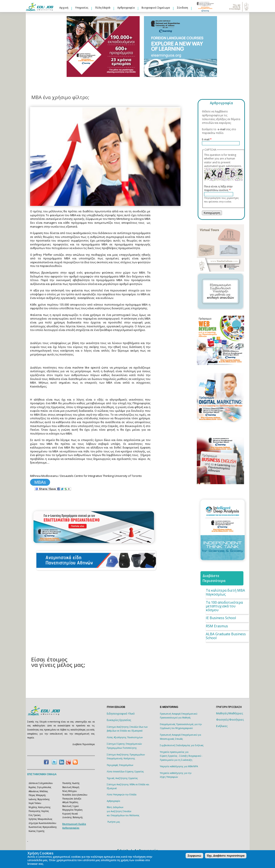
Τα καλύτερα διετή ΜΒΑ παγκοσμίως (225, 592)
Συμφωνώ (194, 856)
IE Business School (221, 618)
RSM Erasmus (217, 626)
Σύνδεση (182, 8)
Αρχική (64, 8)
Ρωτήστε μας (114, 822)
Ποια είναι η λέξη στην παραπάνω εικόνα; (218, 188)
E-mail (207, 139)
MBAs (40, 482)
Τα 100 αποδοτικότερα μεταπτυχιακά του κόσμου (224, 606)
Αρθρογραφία (126, 8)
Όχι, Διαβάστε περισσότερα (226, 856)
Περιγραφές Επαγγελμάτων (120, 765)
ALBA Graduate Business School (226, 636)
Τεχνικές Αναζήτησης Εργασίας (122, 778)
